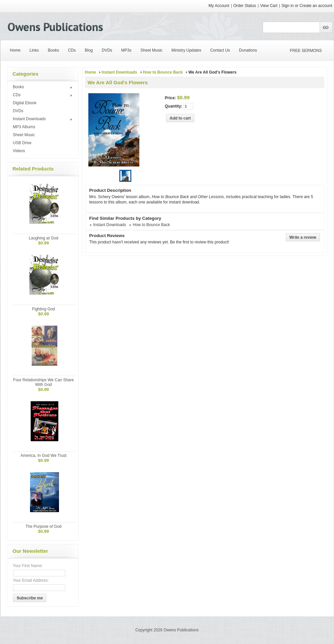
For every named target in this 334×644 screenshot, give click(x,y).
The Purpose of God (43, 526)
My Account (219, 6)
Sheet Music (24, 135)
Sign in (287, 6)
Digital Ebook (25, 103)
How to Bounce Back (163, 72)
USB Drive (22, 143)
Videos (19, 151)
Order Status (245, 6)
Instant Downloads (43, 119)
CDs (43, 95)
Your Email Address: (31, 580)
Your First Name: (28, 566)
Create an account (316, 6)
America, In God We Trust (44, 456)
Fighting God (43, 309)
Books (43, 87)
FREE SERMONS (306, 51)
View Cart (269, 6)
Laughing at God (43, 238)
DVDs (18, 111)
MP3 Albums (24, 127)
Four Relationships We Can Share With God (44, 382)
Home (90, 72)
